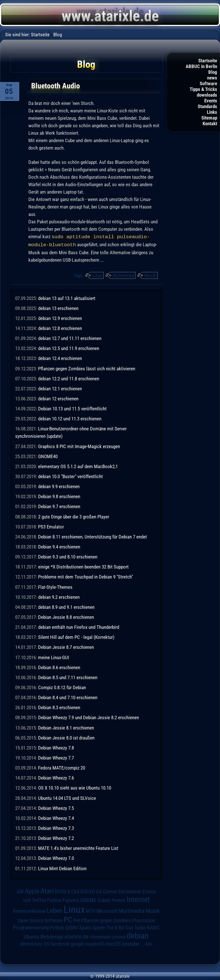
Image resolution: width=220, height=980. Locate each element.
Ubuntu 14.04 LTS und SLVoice (67, 798)
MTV (91, 910)
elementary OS (35, 943)
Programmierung (31, 927)
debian (138, 935)
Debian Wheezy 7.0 (56, 858)
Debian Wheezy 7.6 (56, 777)
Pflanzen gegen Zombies (106, 920)
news (212, 78)
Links (212, 112)
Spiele (99, 927)
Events (211, 101)
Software (208, 84)
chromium (100, 936)
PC (68, 919)
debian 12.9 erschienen (60, 318)
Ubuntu (31, 936)
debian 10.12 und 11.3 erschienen (70, 418)
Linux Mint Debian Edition (62, 868)
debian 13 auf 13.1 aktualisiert (67, 298)
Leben (55, 910)
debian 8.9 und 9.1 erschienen (66, 607)
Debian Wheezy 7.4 (56, 818)
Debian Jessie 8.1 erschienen (66, 727)
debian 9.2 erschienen (59, 597)
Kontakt (210, 124)
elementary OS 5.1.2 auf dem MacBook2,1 (78, 466)
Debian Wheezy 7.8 (56, 747)
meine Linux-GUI (54, 657)
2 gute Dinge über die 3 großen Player (74, 516)
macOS (113, 943)
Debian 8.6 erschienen (59, 667)
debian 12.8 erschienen (60, 328)
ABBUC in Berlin (201, 66)
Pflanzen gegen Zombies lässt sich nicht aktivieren (87, 368)
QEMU (72, 927)
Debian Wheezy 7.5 (56, 808)
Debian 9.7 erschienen (59, 506)
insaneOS (95, 943)
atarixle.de (76, 936)
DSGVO (88, 891)
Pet (77, 920)
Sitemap (209, 118)
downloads (207, 95)
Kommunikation (29, 910)
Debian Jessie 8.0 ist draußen (66, 737)
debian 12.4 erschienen (60, 358)
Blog (213, 72)
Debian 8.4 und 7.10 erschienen (68, 697)
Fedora (54, 900)
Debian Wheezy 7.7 (56, 757)
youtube (131, 943)
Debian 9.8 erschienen (59, 496)
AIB (20, 891)
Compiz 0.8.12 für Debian (62, 687)
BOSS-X (63, 891)
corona (118, 936)
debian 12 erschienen (58, 398)
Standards (207, 106)
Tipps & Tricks (203, 89)
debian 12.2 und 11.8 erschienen (69, 378)
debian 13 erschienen (58, 308)
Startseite (208, 61)
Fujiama (71, 900)
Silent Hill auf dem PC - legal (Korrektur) (76, 637)
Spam (85, 927)
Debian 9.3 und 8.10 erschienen (68, 556)
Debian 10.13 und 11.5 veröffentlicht (72, 408)
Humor (119, 900)
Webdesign (52, 936)
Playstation (144, 920)
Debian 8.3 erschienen (59, 707)
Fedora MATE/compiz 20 (62, 767)
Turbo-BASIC (147, 927)
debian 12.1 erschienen (60, 388)
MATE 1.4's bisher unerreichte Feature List (78, 848)
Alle (149, 943)
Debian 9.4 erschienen (59, 546)
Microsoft (107, 910)
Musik (150, 275)
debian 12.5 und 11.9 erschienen (69, 348)
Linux (97, 275)
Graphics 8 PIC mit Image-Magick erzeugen (79, 446)
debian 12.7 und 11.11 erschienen (70, 338)
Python (57, 927)
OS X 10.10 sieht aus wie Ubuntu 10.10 (75, 787)
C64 (75, 891)
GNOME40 (48, 456)
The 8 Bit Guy (120, 927)
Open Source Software (40, 920)
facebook (60, 943)
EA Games (107, 891)
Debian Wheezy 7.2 (56, 838)
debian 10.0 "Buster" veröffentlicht (70, 476)
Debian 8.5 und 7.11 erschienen (68, 677)
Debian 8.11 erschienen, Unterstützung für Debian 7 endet (93, 536)
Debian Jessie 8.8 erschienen (66, 617)
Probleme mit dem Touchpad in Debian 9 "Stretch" (86, 576)
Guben (104, 900)
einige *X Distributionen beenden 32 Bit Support (83, 566)
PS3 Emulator (51, 526)
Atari (47, 890)
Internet (138, 899)
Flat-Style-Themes (55, 587)
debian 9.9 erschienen (59, 486)
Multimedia (123, 275)
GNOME (88, 900)
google (77, 943)
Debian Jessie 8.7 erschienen (66, 647)
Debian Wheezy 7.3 (56, 828)
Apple (32, 890)
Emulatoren (130, 891)
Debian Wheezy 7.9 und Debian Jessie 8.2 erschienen (89, 717)
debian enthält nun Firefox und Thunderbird (79, 627)
